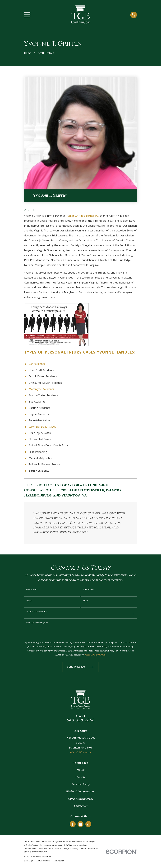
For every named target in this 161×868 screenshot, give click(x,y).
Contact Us (81, 806)
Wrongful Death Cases (42, 427)
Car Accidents (37, 364)
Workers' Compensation (80, 792)
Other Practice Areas (80, 799)
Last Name (88, 590)
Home (81, 770)
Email (85, 601)
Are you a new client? (36, 612)
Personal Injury (63, 353)
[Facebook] (73, 824)
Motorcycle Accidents (41, 389)
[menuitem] (28, 861)
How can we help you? (37, 623)
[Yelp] (88, 824)
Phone (29, 601)
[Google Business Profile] (80, 824)
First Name (31, 590)
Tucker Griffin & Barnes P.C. (82, 216)
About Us (80, 777)
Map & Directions (81, 753)
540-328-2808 (80, 720)
